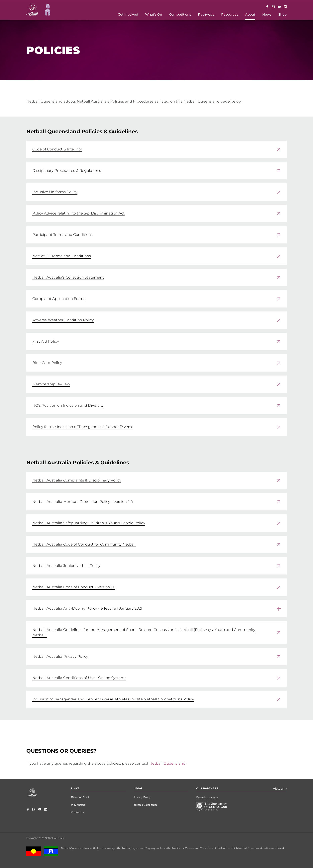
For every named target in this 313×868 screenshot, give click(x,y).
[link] (156, 149)
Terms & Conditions (145, 805)
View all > (280, 789)
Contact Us (78, 812)
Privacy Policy (142, 797)
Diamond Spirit (80, 797)
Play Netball (78, 805)
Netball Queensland (167, 763)
